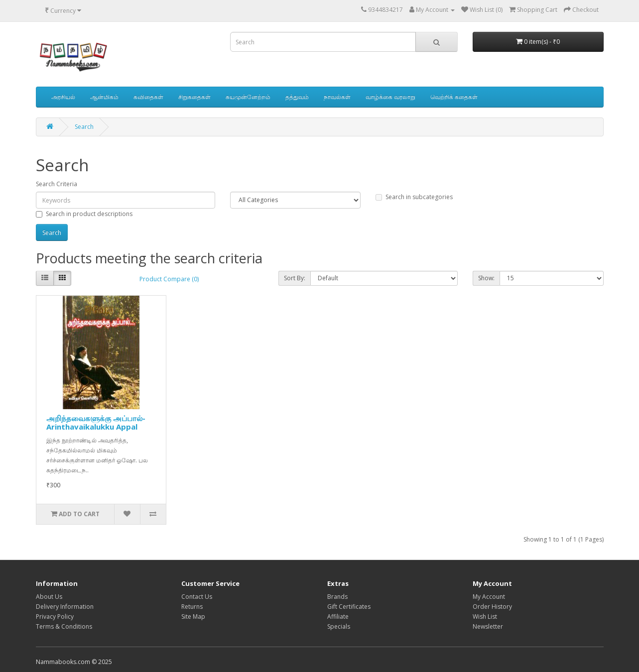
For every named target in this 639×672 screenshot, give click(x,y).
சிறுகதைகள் (194, 97)
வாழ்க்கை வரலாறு (390, 97)
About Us (49, 597)
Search (84, 127)
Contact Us (197, 597)
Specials (339, 626)
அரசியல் (63, 97)
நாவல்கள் (337, 97)
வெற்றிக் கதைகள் (454, 97)
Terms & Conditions (64, 626)
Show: (486, 278)
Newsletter (488, 626)
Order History (492, 607)
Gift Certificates (349, 607)
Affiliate (338, 616)
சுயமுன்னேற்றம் (248, 97)
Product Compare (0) (169, 279)
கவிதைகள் (148, 97)
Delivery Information (65, 607)
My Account (489, 597)
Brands (337, 597)
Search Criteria (57, 184)
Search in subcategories (414, 197)
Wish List (485, 616)
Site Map (193, 616)
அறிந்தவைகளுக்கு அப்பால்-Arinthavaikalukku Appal (96, 422)
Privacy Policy (55, 616)
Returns (192, 607)
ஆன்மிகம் (104, 97)
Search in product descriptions (84, 214)
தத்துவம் (297, 97)
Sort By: (295, 278)
